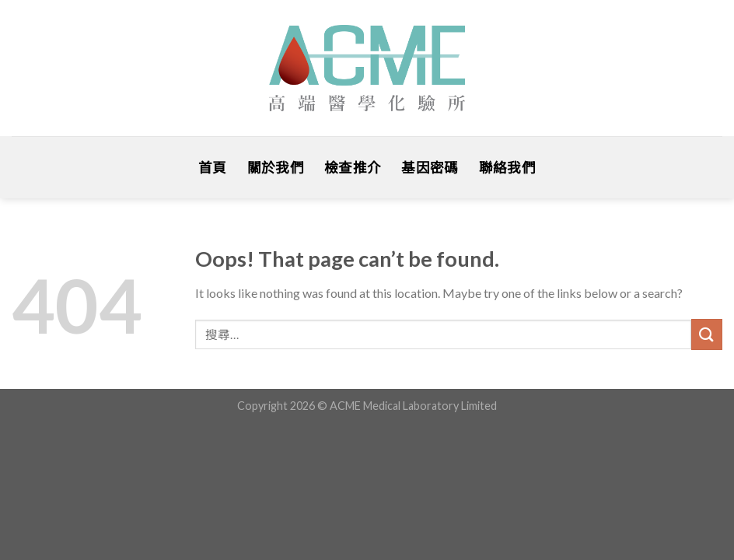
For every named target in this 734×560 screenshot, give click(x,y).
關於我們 (276, 168)
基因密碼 (430, 168)
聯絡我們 (507, 168)
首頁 (213, 168)
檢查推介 (353, 168)
